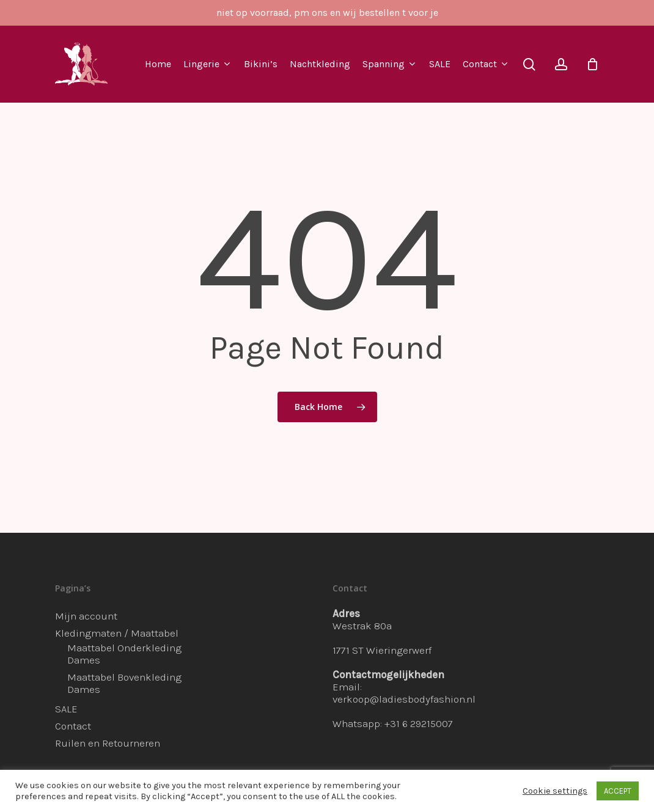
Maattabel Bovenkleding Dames (124, 683)
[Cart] (592, 64)
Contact (73, 726)
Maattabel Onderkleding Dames (124, 654)
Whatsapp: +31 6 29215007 (393, 723)
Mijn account (86, 616)
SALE (66, 709)
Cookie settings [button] (555, 791)
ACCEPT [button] (618, 791)
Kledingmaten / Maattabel (117, 633)
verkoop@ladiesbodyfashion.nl (404, 699)
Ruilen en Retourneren (108, 743)
